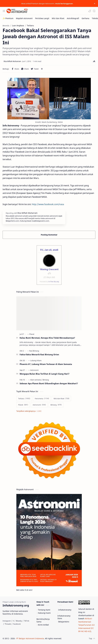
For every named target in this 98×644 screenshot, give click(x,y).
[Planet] (32, 334)
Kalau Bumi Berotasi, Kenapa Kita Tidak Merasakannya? (47, 338)
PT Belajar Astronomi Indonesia (30, 638)
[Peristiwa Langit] (42, 18)
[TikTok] (27, 621)
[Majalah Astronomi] (24, 18)
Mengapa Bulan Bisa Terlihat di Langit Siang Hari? (44, 374)
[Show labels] (29, 411)
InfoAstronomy (65, 610)
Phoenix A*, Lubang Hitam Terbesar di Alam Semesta (46, 364)
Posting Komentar (49, 235)
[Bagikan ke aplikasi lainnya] (42, 69)
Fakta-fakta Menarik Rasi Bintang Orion (39, 354)
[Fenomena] (42, 399)
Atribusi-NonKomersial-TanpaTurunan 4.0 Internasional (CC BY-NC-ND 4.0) (86, 625)
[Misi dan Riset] (58, 18)
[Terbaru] (24, 399)
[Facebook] (17, 624)
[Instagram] (7, 621)
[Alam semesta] (36, 380)
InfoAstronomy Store (64, 617)
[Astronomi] (34, 370)
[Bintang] (46, 380)
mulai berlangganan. (64, 4)
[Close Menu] (95, 4)
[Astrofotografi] (73, 18)
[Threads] (8, 624)
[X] (13, 621)
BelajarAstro (64, 622)
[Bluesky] (19, 621)
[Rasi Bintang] (34, 351)
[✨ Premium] (8, 18)
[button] (90, 11)
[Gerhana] (85, 18)
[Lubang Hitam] (36, 360)
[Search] (94, 11)
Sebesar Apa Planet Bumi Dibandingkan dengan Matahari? (49, 383)
